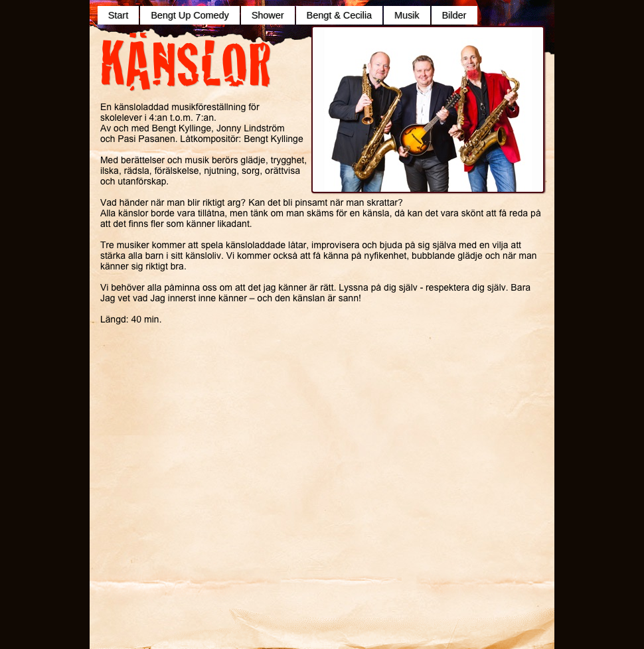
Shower (268, 15)
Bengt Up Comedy (190, 15)
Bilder (454, 15)
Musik (407, 15)
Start (118, 15)
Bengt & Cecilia (339, 15)
